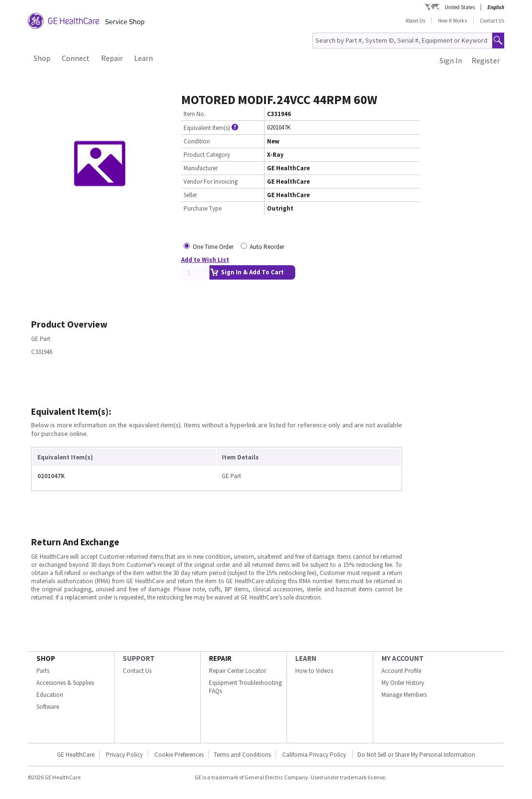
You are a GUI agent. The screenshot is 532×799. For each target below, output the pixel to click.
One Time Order (213, 247)
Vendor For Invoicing (211, 182)
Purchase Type (202, 208)
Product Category (207, 155)
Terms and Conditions (242, 755)
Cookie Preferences (179, 755)
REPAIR (220, 658)
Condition (197, 141)
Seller (190, 195)
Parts (43, 671)
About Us (415, 21)
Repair (112, 58)
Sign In (451, 60)
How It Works (452, 21)
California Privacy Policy (315, 755)
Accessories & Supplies (65, 683)
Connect (76, 58)
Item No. (195, 114)
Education (50, 695)
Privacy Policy (124, 755)
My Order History (403, 683)
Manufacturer (201, 168)
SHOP (46, 658)
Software (48, 707)
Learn (144, 58)
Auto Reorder (267, 247)
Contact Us (492, 21)
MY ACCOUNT (403, 658)
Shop (42, 58)
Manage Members (404, 695)
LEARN (306, 658)
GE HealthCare (76, 755)
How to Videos (314, 671)
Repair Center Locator (237, 671)
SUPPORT (139, 658)
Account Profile (401, 671)
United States (460, 7)
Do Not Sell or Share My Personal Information (416, 755)
